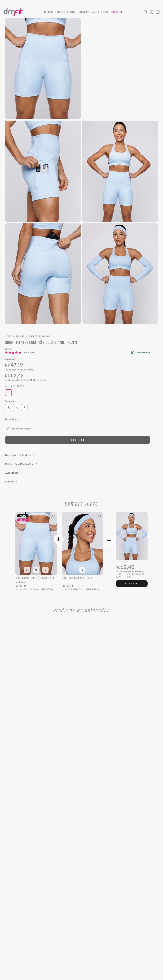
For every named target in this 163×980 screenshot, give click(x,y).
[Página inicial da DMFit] (13, 12)
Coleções (71, 12)
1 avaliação (29, 352)
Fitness (20, 336)
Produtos (49, 12)
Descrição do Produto (20, 455)
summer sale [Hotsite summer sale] (117, 12)
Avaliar (12, 481)
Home (8, 336)
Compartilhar (140, 352)
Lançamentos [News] (83, 12)
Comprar (78, 440)
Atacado (95, 12)
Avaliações (14, 472)
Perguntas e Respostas (21, 464)
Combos (105, 12)
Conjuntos (60, 12)
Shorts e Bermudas (40, 336)
